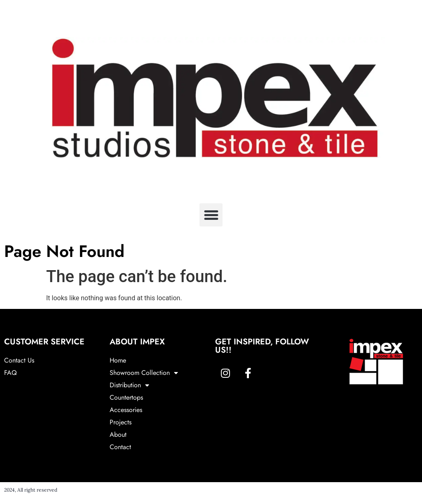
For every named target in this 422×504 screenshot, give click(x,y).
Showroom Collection (144, 373)
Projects (121, 422)
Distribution (129, 385)
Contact (120, 447)
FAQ (11, 373)
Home (118, 360)
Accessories (126, 410)
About (118, 435)
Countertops (126, 397)
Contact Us (19, 360)
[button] (211, 215)
